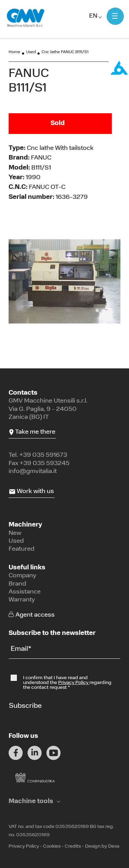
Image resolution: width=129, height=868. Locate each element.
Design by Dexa (102, 846)
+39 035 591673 (43, 455)
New (15, 533)
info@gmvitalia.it (33, 471)
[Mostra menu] (115, 16)
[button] (34, 802)
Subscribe (25, 706)
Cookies (52, 846)
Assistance (25, 592)
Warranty (22, 600)
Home (14, 52)
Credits (73, 846)
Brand (17, 584)
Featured (21, 549)
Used (31, 52)
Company (23, 576)
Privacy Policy (74, 683)
